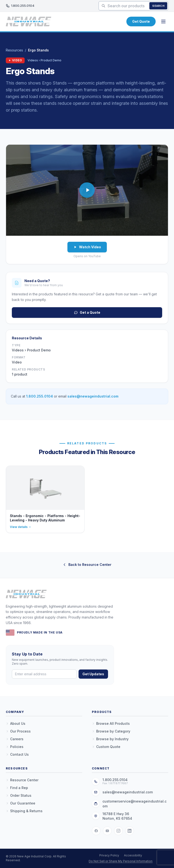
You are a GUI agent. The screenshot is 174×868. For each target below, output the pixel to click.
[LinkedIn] (130, 831)
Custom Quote (106, 747)
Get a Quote (87, 312)
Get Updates (93, 674)
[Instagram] (118, 831)
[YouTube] (107, 831)
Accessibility (133, 855)
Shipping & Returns (24, 811)
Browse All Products (111, 723)
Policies (15, 747)
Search (158, 6)
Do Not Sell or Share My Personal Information (121, 861)
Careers (15, 739)
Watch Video (87, 247)
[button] (87, 190)
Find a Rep (17, 788)
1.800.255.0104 (20, 6)
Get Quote (141, 21)
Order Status (19, 795)
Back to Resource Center (87, 565)
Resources (14, 50)
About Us (16, 723)
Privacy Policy (109, 855)
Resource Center (22, 780)
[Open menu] (163, 21)
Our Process (18, 731)
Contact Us (17, 754)
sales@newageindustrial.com (93, 396)
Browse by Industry (110, 739)
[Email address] (44, 674)
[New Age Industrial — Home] (29, 21)
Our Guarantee (21, 803)
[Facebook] (96, 831)
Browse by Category (111, 731)
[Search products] (133, 6)
